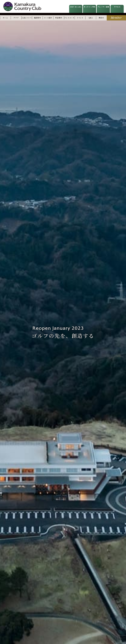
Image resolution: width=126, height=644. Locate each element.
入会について (27, 18)
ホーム (5, 18)
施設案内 (37, 18)
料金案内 (59, 18)
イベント (80, 18)
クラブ (16, 18)
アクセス (117, 7)
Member (116, 18)
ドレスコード (69, 18)
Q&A (91, 18)
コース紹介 (48, 18)
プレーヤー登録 (103, 7)
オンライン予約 (90, 7)
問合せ (101, 18)
